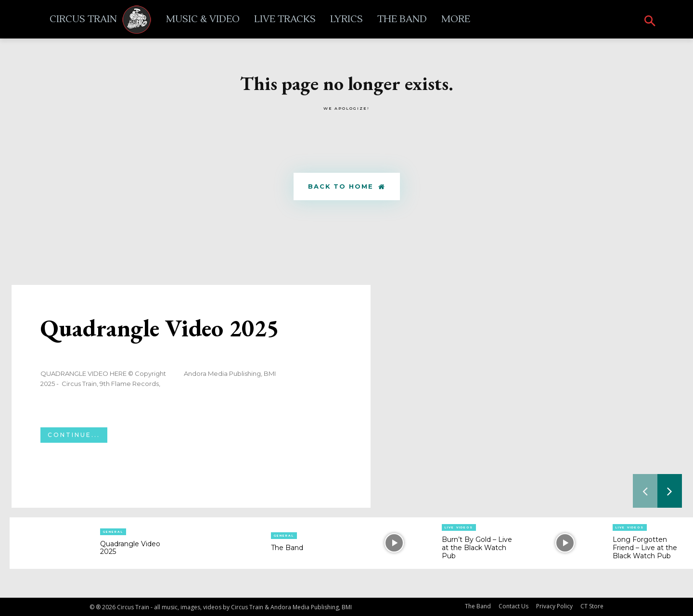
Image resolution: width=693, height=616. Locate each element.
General (113, 532)
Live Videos (459, 528)
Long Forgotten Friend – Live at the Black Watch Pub (645, 548)
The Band (287, 548)
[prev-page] (645, 491)
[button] (650, 22)
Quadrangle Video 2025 (160, 328)
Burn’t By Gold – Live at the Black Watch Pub (477, 548)
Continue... (74, 435)
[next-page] (670, 491)
